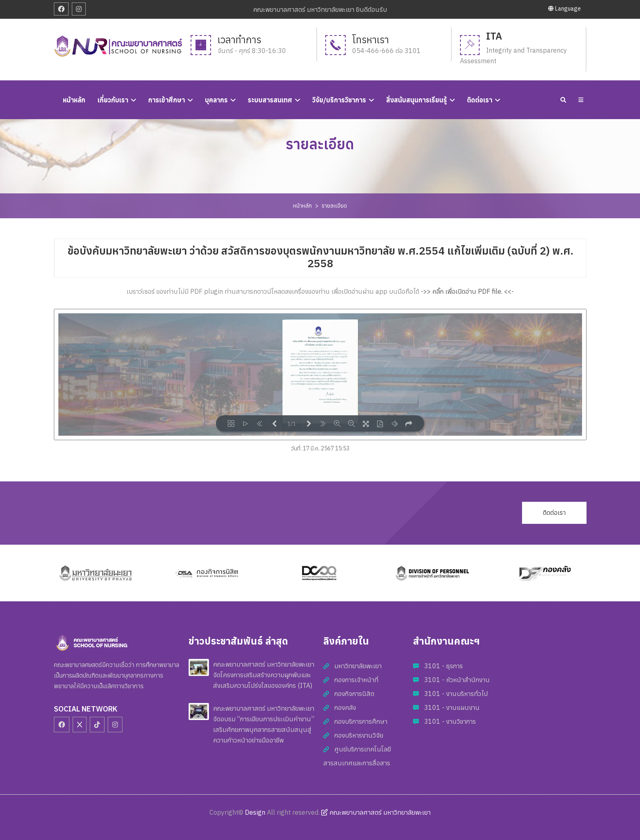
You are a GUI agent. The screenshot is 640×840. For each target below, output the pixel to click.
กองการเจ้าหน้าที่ (356, 680)
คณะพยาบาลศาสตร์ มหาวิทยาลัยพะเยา (376, 812)
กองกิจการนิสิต (354, 694)
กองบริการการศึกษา (361, 721)
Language (564, 9)
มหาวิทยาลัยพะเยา (358, 666)
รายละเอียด (334, 206)
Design (255, 812)
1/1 (292, 424)
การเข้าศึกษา (167, 100)
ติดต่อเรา (480, 100)
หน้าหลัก (302, 206)
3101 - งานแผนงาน (452, 707)
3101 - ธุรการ (443, 666)
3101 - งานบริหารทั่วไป (456, 694)
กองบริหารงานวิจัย (359, 735)
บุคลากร (216, 100)
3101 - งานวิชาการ (450, 721)
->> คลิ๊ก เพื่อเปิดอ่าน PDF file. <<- (467, 291)
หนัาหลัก (74, 100)
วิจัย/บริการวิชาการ (339, 100)
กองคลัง (345, 707)
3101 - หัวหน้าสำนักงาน (457, 680)
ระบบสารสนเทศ (270, 100)
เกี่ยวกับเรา (113, 100)
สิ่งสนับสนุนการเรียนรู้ (417, 100)
